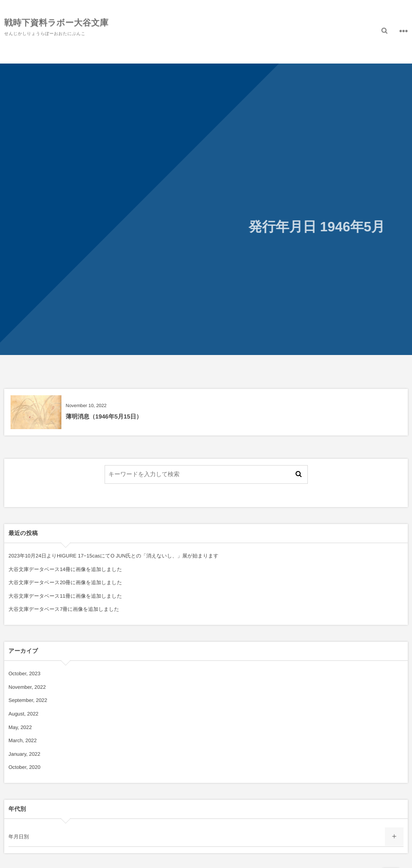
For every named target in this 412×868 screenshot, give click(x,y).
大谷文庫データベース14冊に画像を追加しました (65, 569)
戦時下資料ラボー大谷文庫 (56, 22)
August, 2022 (24, 714)
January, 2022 (24, 754)
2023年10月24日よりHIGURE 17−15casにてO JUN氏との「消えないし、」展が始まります (113, 556)
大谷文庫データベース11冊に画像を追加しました (65, 596)
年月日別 (19, 837)
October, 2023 (24, 674)
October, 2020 (24, 767)
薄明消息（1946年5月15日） (104, 416)
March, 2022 (23, 740)
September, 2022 (28, 700)
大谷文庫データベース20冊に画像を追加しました (65, 582)
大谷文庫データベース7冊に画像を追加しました (64, 609)
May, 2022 (20, 727)
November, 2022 (27, 687)
